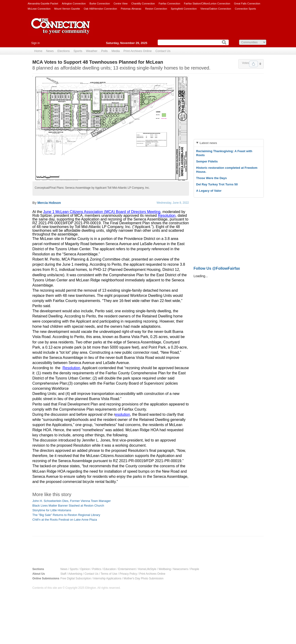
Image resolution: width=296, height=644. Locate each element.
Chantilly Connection (143, 4)
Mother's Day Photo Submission (143, 578)
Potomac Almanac (131, 9)
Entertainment (127, 569)
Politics (97, 569)
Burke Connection (100, 4)
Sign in (36, 43)
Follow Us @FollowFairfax (217, 268)
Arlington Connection (74, 4)
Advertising (75, 574)
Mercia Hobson (49, 203)
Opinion (85, 569)
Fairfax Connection (169, 4)
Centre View (121, 4)
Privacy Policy (128, 574)
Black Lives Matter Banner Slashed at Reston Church (68, 506)
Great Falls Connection (247, 4)
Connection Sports (245, 9)
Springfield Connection (184, 9)
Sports (78, 51)
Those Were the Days (212, 178)
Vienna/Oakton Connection (216, 9)
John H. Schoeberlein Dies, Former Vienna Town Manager (72, 501)
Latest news (208, 143)
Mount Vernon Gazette (67, 9)
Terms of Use (109, 574)
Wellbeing (165, 569)
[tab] (229, 143)
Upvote (253, 64)
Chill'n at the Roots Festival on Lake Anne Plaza (65, 520)
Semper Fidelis (207, 161)
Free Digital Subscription (76, 578)
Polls (104, 51)
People (195, 569)
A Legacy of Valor (209, 191)
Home (38, 51)
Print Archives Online (138, 51)
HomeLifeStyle (147, 569)
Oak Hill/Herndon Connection (100, 9)
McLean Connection (39, 9)
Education (110, 569)
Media (116, 51)
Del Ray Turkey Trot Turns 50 (217, 184)
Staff (63, 574)
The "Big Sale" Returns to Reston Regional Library (66, 515)
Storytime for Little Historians (52, 510)
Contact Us (163, 51)
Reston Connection (156, 9)
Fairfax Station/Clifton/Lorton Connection (207, 4)
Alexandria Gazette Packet (43, 4)
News (50, 51)
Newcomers (180, 569)
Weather (92, 51)
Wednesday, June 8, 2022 (173, 203)
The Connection (61, 30)
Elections (64, 51)
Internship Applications (107, 578)
